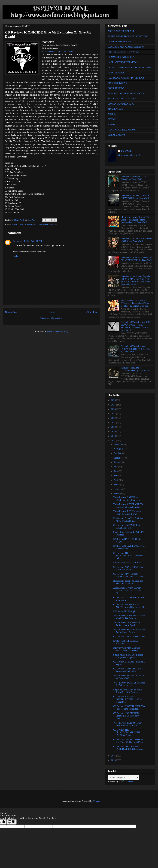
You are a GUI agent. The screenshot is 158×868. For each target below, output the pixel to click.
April (116, 480)
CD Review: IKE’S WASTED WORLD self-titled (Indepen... (128, 748)
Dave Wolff (126, 151)
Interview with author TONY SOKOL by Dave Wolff (134, 178)
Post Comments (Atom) (57, 331)
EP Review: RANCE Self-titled (127, 563)
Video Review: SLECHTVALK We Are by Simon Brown (129, 631)
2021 (114, 423)
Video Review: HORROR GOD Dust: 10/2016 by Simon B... (127, 724)
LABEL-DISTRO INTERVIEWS (123, 62)
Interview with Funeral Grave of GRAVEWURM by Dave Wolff (135, 197)
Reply (15, 256)
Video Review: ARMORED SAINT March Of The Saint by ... (129, 617)
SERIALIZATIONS (117, 135)
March (117, 485)
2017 (114, 440)
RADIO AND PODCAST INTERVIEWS (126, 78)
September (119, 458)
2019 (114, 431)
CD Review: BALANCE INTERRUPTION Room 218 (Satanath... (127, 699)
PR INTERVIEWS (116, 73)
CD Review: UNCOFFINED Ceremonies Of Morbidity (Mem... (126, 716)
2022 (114, 418)
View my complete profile (129, 155)
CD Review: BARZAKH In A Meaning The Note (127, 526)
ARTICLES (113, 114)
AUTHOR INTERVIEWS (119, 42)
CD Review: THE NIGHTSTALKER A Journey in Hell (129, 556)
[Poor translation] (12, 822)
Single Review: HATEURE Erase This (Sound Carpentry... (128, 656)
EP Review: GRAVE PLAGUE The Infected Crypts (129, 547)
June (116, 471)
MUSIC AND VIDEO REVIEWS (27, 225)
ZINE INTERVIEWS (117, 83)
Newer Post (11, 312)
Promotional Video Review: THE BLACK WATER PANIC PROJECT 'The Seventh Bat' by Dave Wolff (136, 326)
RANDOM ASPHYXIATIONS (122, 130)
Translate (126, 782)
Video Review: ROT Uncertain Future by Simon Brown (127, 513)
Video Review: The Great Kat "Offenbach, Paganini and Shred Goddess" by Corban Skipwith (135, 303)
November (119, 449)
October (118, 453)
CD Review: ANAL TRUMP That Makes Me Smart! (128, 568)
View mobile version (51, 318)
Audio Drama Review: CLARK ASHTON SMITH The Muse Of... (127, 591)
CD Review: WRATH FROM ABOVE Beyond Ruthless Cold (129, 606)
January (117, 494)
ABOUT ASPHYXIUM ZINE (121, 31)
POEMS (111, 125)
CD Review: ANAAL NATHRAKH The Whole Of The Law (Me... (129, 741)
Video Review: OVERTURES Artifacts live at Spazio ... (127, 624)
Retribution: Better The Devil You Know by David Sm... (128, 520)
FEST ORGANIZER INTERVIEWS (124, 52)
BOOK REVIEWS (116, 88)
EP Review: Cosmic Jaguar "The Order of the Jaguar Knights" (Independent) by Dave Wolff (135, 220)
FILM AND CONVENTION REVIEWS (126, 93)
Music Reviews (50, 225)
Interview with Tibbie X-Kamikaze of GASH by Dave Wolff (136, 240)
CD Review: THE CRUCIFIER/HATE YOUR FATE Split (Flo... (127, 733)
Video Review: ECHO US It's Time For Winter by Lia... (129, 684)
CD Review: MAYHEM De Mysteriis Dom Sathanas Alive (128, 575)
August (117, 462)
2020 (114, 427)
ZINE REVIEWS (115, 109)
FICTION (112, 119)
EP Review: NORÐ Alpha (125, 611)
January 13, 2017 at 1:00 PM (29, 241)
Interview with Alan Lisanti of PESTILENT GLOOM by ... (127, 649)
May (116, 476)
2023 (114, 414)
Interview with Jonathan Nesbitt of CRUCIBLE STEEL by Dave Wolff (137, 259)
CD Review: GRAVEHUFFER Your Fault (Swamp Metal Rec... (129, 708)
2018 (114, 436)
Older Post (92, 312)
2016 (114, 756)
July (116, 467)
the (14, 241)
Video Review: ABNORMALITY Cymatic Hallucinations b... (128, 506)
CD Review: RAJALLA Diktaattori (129, 637)
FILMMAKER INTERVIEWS (121, 57)
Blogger (96, 801)
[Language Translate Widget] (123, 778)
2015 (114, 760)
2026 (114, 400)
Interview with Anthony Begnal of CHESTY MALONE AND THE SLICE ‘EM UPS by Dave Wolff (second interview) (136, 280)
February (118, 489)
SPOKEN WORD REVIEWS (121, 104)
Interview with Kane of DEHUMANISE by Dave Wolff (135, 369)
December (119, 444)
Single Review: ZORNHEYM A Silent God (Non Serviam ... (128, 691)
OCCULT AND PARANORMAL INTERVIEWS (129, 68)
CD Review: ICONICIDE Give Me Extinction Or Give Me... (129, 670)
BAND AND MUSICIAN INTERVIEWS (126, 47)
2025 (114, 405)
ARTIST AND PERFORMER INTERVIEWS (128, 36)
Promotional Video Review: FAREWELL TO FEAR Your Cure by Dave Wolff (136, 349)
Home (52, 312)
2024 (114, 409)
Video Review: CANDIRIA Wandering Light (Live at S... (127, 499)
